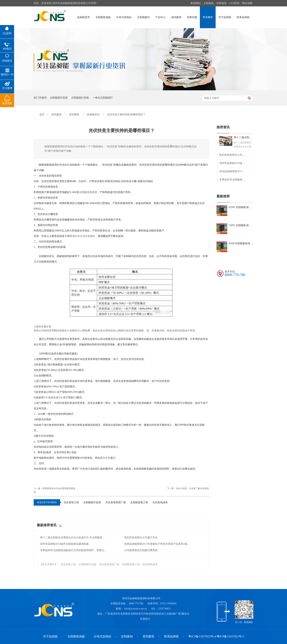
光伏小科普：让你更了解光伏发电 (192, 488)
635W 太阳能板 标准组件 (241, 207)
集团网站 (196, 3)
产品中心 (161, 17)
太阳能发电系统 (88, 192)
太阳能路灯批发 (59, 98)
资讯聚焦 (208, 17)
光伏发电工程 (71, 502)
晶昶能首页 (83, 17)
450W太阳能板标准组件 (241, 243)
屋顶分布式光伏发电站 (82, 236)
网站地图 (247, 3)
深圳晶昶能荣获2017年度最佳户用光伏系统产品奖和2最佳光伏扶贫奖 (158, 544)
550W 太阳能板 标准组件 (241, 225)
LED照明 (234, 3)
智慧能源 (221, 3)
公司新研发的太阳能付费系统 (141, 550)
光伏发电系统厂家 (116, 502)
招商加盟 (192, 17)
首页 (42, 115)
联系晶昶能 (243, 17)
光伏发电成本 (160, 502)
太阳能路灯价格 (80, 98)
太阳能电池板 (103, 17)
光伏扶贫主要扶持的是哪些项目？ (126, 115)
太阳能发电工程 (139, 502)
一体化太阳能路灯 (103, 98)
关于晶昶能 (225, 17)
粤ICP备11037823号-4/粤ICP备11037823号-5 (216, 636)
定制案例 (127, 636)
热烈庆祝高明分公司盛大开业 (141, 538)
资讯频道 (56, 115)
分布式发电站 (124, 17)
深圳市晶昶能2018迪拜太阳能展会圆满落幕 (64, 544)
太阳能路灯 (143, 17)
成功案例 (176, 17)
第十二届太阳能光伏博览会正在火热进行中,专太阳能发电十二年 (74, 538)
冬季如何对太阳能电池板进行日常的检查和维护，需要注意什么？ (74, 550)
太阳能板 (209, 3)
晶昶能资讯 (93, 115)
